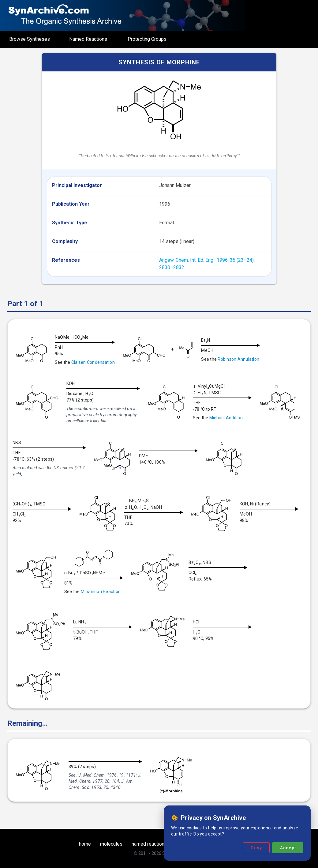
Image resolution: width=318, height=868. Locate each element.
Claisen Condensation (93, 362)
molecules (111, 844)
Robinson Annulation (240, 359)
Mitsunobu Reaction (167, 592)
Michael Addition (226, 418)
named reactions (149, 844)
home (85, 844)
